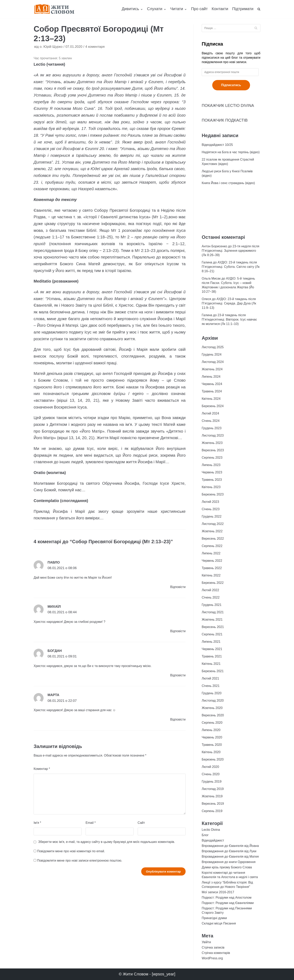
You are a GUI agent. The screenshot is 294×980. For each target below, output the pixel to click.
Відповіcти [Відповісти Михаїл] (178, 631)
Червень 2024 (212, 384)
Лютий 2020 (210, 767)
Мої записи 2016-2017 (218, 892)
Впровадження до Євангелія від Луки (229, 851)
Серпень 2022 (212, 546)
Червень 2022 (212, 561)
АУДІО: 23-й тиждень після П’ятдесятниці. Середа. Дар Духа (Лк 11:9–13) (229, 303)
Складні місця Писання (219, 923)
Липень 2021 (211, 642)
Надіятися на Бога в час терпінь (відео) (231, 152)
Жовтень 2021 (212, 620)
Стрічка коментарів (216, 953)
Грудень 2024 (212, 354)
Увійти (206, 942)
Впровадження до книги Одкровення (229, 862)
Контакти (220, 9)
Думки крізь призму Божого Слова (227, 867)
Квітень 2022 (211, 575)
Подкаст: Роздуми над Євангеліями (228, 903)
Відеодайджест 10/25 (217, 145)
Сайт (141, 823)
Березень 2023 (213, 494)
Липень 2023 (211, 465)
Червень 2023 (212, 472)
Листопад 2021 (213, 612)
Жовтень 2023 (212, 443)
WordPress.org (212, 958)
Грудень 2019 (212, 782)
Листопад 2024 (213, 362)
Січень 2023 (211, 509)
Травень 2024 (212, 391)
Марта (53, 695)
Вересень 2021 (213, 627)
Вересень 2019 (213, 804)
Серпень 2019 (212, 811)
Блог (205, 835)
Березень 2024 (213, 406)
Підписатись (231, 85)
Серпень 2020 (212, 723)
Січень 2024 (211, 421)
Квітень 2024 (211, 399)
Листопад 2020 (213, 701)
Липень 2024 (211, 377)
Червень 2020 (212, 737)
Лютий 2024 (210, 413)
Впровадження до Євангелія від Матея (230, 857)
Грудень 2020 (212, 693)
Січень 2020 (211, 774)
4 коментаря (95, 47)
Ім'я (37, 823)
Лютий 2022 (210, 590)
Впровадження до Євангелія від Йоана (230, 846)
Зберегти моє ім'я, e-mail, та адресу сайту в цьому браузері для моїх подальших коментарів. (107, 842)
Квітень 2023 (211, 487)
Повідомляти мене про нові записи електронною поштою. (80, 861)
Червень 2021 (212, 649)
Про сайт (199, 9)
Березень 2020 (213, 759)
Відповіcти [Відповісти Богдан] (178, 675)
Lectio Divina (211, 830)
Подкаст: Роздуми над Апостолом (227, 898)
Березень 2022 (213, 583)
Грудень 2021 (212, 605)
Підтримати (243, 9)
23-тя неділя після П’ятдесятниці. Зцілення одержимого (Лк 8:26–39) (231, 251)
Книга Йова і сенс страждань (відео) (228, 183)
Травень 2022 (212, 568)
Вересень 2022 (213, 539)
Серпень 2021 (212, 634)
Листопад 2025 (213, 347)
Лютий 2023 (210, 502)
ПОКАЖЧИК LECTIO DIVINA (228, 105)
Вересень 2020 (213, 715)
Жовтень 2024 (212, 369)
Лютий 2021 (210, 678)
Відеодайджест (213, 840)
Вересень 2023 (213, 450)
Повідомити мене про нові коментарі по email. (71, 851)
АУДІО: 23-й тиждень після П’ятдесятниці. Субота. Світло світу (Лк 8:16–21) (231, 267)
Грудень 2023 (212, 428)
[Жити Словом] (54, 9)
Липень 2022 (211, 553)
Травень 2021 (212, 656)
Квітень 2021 (211, 664)
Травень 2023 (212, 480)
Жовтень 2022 (212, 531)
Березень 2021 (213, 671)
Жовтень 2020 (212, 708)
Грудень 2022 (212, 516)
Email (91, 823)
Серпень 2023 (212, 458)
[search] (259, 9)
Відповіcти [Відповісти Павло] (178, 587)
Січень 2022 (211, 597)
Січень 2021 (211, 686)
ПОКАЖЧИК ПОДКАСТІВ (225, 120)
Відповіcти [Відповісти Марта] (178, 719)
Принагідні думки (214, 918)
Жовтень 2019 (212, 796)
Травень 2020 (212, 745)
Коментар (42, 769)
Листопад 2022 (213, 524)
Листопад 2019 (213, 789)
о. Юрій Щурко (51, 47)
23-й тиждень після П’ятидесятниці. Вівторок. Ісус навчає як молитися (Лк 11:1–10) (229, 319)
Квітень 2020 (211, 752)
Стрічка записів (213, 947)
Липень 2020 (211, 730)
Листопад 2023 (213, 435)
